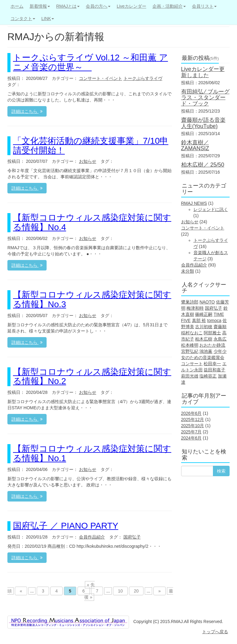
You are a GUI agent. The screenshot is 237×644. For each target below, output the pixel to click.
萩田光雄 (190, 376)
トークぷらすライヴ (143, 78)
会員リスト (204, 6)
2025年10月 (193, 426)
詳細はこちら (27, 111)
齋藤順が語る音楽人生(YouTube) (203, 123)
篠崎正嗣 (204, 314)
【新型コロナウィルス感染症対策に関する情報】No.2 (92, 377)
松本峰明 (190, 345)
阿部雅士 (212, 333)
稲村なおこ (192, 333)
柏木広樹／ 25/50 (203, 165)
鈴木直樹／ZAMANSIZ (195, 146)
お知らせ (88, 161)
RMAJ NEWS (194, 203)
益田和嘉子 (214, 370)
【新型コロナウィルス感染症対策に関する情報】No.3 (92, 299)
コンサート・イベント (101, 78)
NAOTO (207, 302)
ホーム (17, 6)
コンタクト (23, 19)
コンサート (192, 364)
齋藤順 (220, 327)
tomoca (214, 320)
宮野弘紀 (190, 351)
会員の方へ (98, 6)
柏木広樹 (204, 339)
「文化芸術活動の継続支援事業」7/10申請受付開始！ (91, 146)
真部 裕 (199, 320)
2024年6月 (191, 438)
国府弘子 (132, 537)
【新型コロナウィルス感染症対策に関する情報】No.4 (92, 222)
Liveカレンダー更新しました (203, 72)
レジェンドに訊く (211, 209)
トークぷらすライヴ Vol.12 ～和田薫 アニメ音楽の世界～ (90, 62)
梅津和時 (195, 308)
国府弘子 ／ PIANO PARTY (66, 526)
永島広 (220, 339)
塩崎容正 (208, 376)
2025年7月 (191, 432)
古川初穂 (204, 327)
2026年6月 (191, 413)
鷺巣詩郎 (190, 302)
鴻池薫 (206, 351)
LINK (48, 19)
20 (136, 591)
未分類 (188, 271)
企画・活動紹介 (169, 6)
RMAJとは (68, 6)
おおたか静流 (212, 345)
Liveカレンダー (131, 6)
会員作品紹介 (92, 537)
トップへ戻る (215, 632)
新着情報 (40, 6)
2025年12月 (193, 419)
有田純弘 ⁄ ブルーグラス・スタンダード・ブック (205, 98)
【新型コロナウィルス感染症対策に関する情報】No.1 (92, 453)
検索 (221, 471)
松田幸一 (212, 364)
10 (120, 591)
